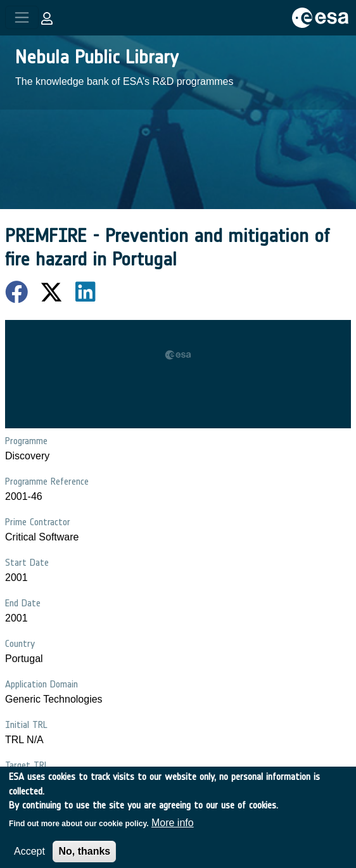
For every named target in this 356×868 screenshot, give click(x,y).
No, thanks (84, 857)
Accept (29, 857)
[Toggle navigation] (22, 17)
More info (173, 828)
